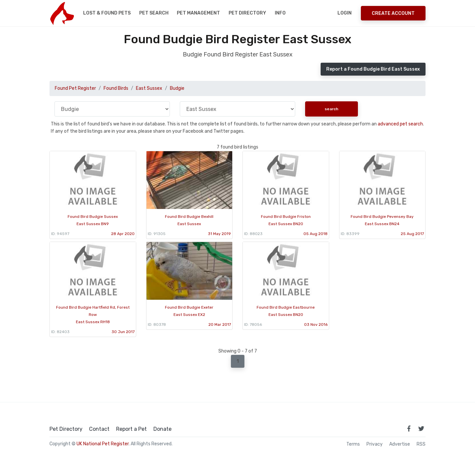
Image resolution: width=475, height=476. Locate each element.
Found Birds (116, 88)
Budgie (177, 88)
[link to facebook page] (409, 428)
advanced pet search (400, 124)
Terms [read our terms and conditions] (353, 444)
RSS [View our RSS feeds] (421, 444)
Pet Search (154, 13)
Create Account (393, 13)
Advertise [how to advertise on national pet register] (400, 444)
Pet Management (198, 13)
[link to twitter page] (421, 428)
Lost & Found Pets (107, 13)
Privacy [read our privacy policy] (375, 444)
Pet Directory (247, 13)
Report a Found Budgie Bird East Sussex (373, 69)
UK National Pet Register (103, 444)
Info (280, 13)
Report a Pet (131, 429)
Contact (99, 429)
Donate (162, 429)
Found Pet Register (75, 88)
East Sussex (149, 88)
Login (345, 13)
